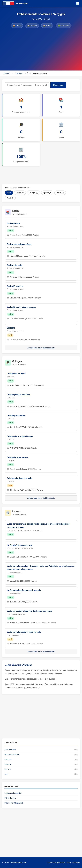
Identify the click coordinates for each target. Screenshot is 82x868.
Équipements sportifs (13, 793)
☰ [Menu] (78, 3)
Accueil (6, 73)
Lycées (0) (47, 193)
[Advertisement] (41, 48)
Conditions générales (56, 863)
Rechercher (58, 85)
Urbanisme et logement (14, 803)
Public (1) (60, 193)
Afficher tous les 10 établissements (41, 348)
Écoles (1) (20, 193)
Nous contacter (73, 863)
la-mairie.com (20, 863)
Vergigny (19, 73)
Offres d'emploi (10, 798)
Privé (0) (10, 198)
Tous (9, 193)
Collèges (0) (34, 193)
